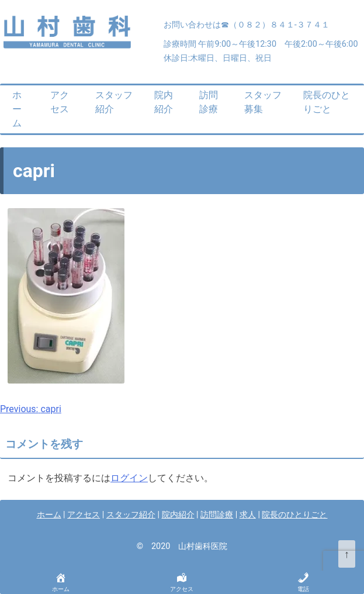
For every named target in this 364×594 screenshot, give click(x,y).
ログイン (129, 478)
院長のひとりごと (327, 102)
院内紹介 (164, 102)
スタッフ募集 (263, 102)
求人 (248, 515)
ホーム (17, 109)
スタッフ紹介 (114, 102)
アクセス (60, 102)
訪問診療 (209, 102)
